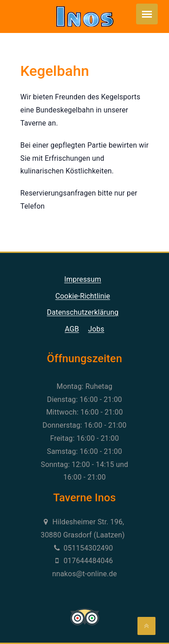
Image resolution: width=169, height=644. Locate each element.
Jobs (96, 329)
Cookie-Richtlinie (83, 296)
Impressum (83, 279)
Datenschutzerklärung (83, 312)
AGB (72, 329)
